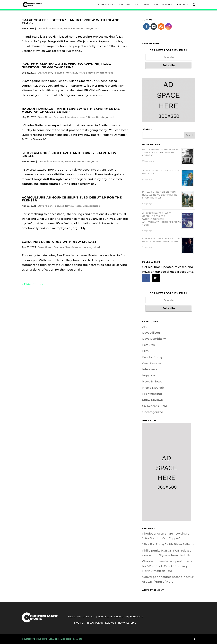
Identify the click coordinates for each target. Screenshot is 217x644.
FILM (147, 5)
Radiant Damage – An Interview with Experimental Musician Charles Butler (71, 110)
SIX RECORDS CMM (116, 617)
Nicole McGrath (153, 388)
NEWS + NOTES (106, 5)
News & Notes (72, 28)
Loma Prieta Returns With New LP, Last (59, 242)
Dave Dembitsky (154, 339)
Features (57, 28)
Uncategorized (90, 28)
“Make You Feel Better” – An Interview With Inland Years (71, 22)
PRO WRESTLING (126, 623)
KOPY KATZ (136, 617)
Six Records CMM (155, 406)
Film (145, 351)
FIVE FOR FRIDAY (163, 5)
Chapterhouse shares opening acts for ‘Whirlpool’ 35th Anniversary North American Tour (162, 219)
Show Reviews (152, 400)
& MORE (181, 5)
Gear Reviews (152, 363)
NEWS (71, 617)
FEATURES (125, 5)
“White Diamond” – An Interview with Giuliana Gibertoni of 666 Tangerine (67, 66)
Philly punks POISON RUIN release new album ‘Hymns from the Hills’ (160, 195)
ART (137, 5)
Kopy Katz (149, 375)
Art (144, 327)
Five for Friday (152, 357)
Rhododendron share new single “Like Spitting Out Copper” (160, 152)
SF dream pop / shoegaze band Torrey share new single (69, 155)
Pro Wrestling (152, 394)
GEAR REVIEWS (105, 623)
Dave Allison (44, 28)
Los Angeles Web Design (61, 639)
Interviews (71, 73)
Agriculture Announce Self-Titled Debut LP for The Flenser (72, 199)
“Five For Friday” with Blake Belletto (168, 544)
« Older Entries (32, 284)
